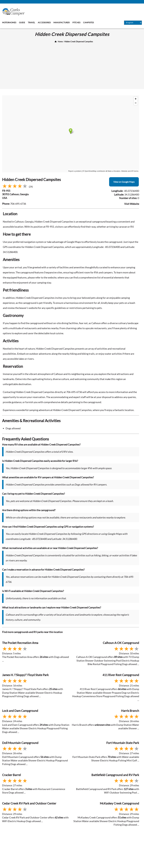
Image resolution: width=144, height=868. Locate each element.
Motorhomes (9, 22)
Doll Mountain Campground (20, 743)
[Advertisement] (72, 65)
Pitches (76, 22)
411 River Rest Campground (121, 675)
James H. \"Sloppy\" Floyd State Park (25, 675)
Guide (22, 22)
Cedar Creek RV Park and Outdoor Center (29, 803)
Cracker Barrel (11, 775)
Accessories (44, 22)
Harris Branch (130, 711)
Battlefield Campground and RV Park (115, 775)
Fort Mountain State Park (123, 743)
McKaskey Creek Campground (119, 803)
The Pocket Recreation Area (20, 643)
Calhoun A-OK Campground (121, 643)
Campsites (88, 22)
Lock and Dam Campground (20, 711)
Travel (31, 22)
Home (60, 42)
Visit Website (132, 204)
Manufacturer (62, 22)
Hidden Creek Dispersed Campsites (79, 42)
